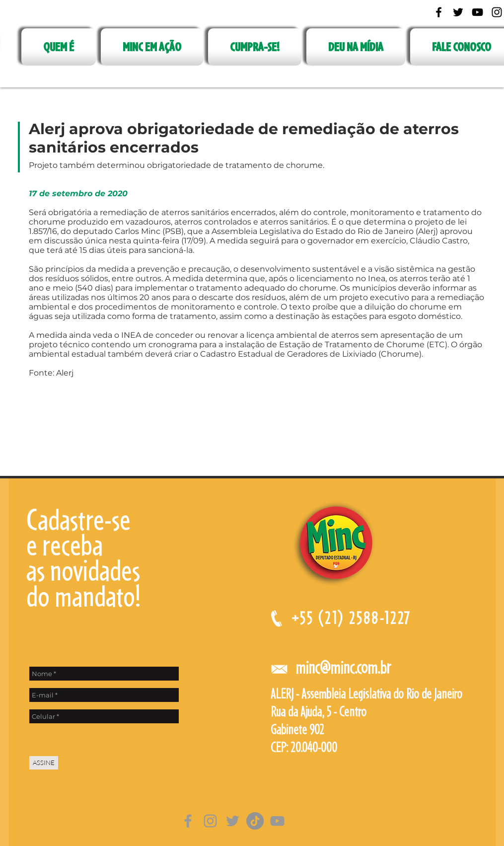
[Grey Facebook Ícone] (188, 821)
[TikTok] (255, 821)
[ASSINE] (44, 763)
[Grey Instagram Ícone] (210, 821)
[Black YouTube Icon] (477, 12)
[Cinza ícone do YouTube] (277, 821)
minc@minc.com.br (343, 667)
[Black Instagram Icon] (497, 12)
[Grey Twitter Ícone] (233, 821)
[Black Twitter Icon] (458, 12)
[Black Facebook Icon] (439, 12)
